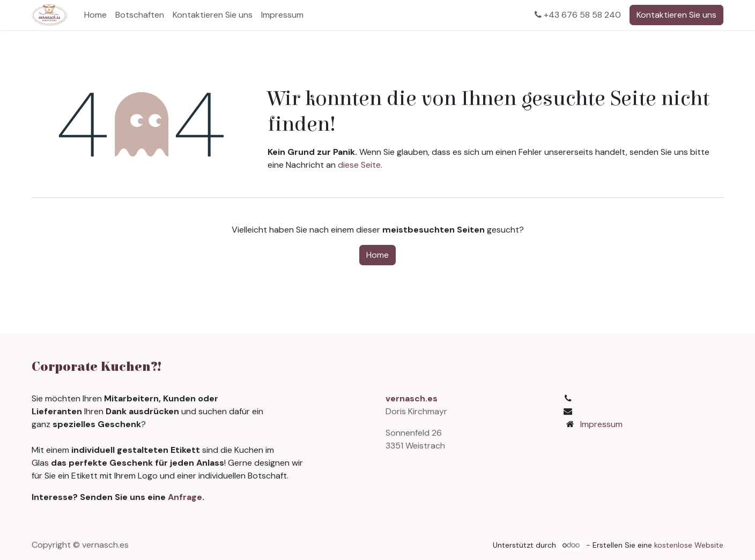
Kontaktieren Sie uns (676, 15)
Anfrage (185, 497)
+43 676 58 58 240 (578, 15)
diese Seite (359, 165)
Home (377, 255)
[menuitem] (95, 15)
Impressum (601, 424)
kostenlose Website (689, 545)
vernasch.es (412, 398)
